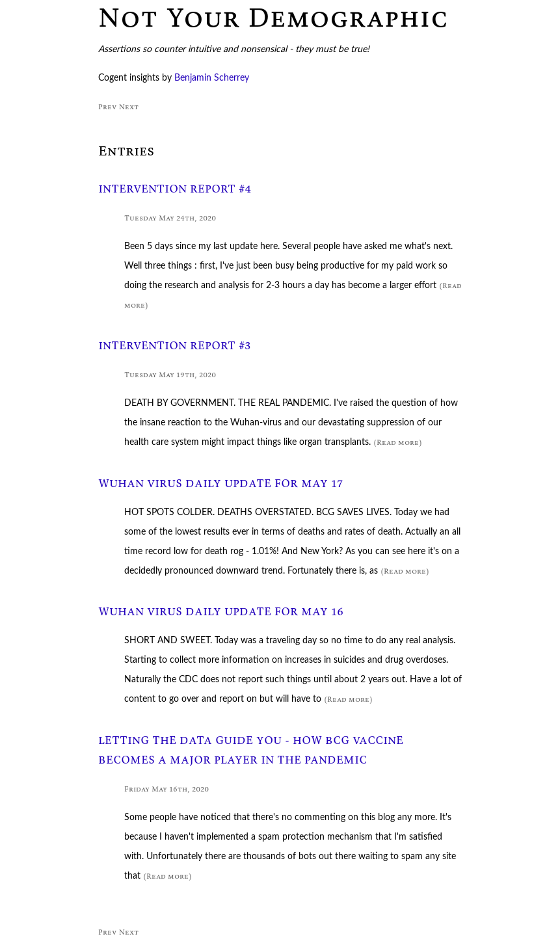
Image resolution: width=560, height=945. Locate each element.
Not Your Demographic (273, 17)
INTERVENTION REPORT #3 (175, 346)
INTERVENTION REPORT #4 (175, 189)
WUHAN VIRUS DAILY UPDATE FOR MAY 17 (220, 484)
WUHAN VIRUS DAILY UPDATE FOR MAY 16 (221, 612)
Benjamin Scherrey (212, 78)
